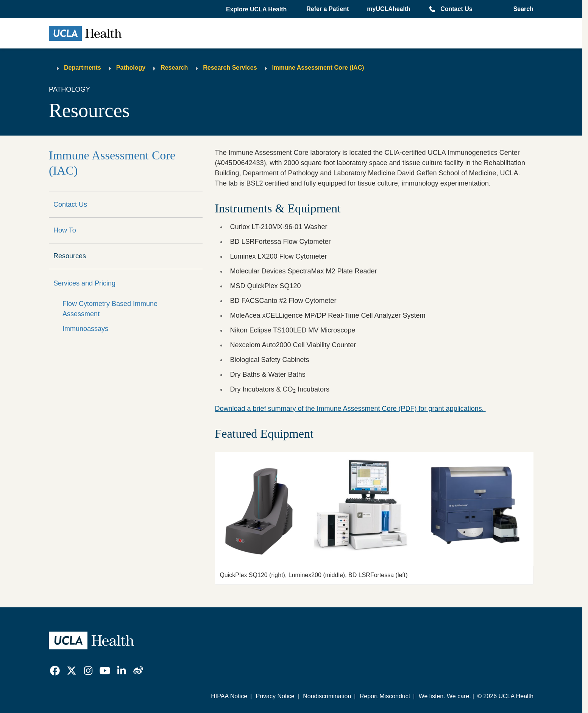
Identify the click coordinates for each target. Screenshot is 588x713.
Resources (70, 256)
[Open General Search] (521, 9)
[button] (257, 9)
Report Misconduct (385, 696)
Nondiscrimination (327, 696)
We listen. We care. (445, 696)
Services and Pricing (84, 283)
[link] (55, 671)
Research (174, 68)
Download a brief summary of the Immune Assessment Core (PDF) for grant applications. (350, 409)
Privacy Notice (275, 696)
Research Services (230, 68)
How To (65, 230)
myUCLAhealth (389, 9)
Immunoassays (85, 329)
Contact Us (456, 9)
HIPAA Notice (229, 696)
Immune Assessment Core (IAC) (318, 68)
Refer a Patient (328, 9)
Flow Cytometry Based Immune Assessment (110, 309)
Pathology (131, 68)
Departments (83, 68)
